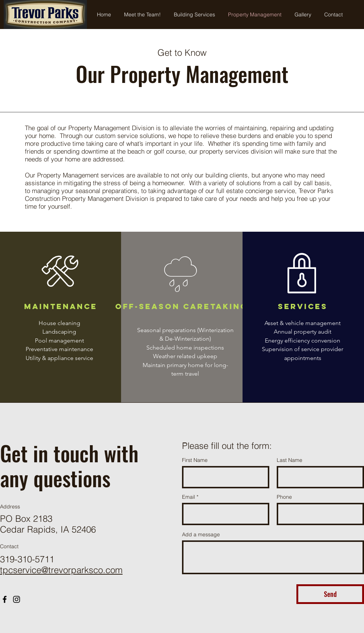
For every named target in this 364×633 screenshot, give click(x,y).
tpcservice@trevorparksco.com (61, 570)
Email (188, 497)
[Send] (330, 594)
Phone (284, 497)
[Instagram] (17, 599)
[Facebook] (5, 599)
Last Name (290, 460)
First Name (195, 460)
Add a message (201, 534)
